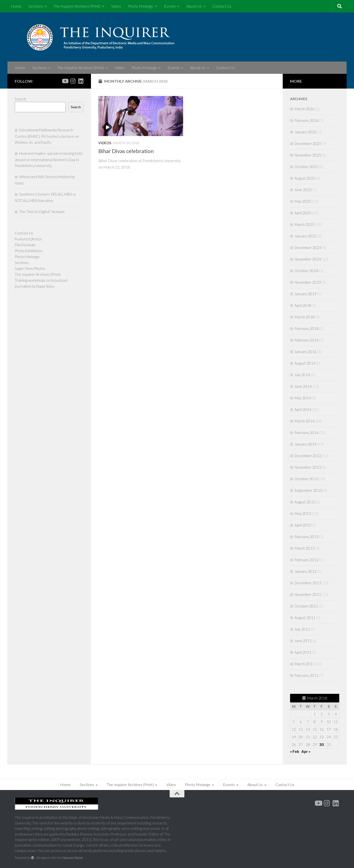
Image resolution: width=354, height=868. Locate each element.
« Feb (295, 751)
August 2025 (305, 178)
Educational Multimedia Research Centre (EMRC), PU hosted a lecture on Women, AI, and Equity (47, 136)
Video (116, 6)
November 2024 (308, 259)
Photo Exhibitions (29, 251)
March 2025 (304, 224)
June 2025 (303, 190)
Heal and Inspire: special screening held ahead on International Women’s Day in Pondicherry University (48, 159)
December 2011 (308, 583)
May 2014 (303, 398)
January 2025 (306, 236)
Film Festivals (25, 245)
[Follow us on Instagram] (73, 81)
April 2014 (303, 409)
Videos (105, 143)
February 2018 (307, 328)
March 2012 (304, 548)
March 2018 (304, 317)
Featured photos (28, 239)
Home (16, 6)
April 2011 (303, 652)
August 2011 (305, 618)
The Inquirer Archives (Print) (77, 6)
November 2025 (308, 155)
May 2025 (303, 201)
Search (20, 99)
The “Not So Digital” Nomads (42, 212)
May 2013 (303, 513)
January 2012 (306, 571)
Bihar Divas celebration (126, 151)
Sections (36, 6)
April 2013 (303, 525)
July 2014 (302, 375)
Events (170, 6)
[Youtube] (65, 81)
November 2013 (308, 467)
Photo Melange (141, 6)
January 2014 (306, 444)
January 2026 (306, 132)
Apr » (306, 751)
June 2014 (303, 386)
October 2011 (306, 606)
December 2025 (308, 143)
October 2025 (306, 167)
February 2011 (307, 675)
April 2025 (303, 213)
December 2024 (308, 248)
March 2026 (304, 109)
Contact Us (222, 6)
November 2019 (308, 282)
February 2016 (307, 340)
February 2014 (307, 433)
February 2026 (307, 120)
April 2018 (303, 305)
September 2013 (308, 490)
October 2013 (306, 479)
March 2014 (304, 421)
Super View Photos (30, 268)
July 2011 (302, 629)
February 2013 (307, 537)
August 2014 (305, 363)
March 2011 (304, 664)
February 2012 (307, 560)
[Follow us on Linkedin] (81, 81)
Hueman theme (73, 858)
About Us (194, 6)
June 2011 (303, 641)
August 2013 (305, 502)
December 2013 (308, 456)
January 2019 (306, 294)
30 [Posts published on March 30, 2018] (322, 744)
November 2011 (308, 594)
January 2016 (306, 352)
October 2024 (306, 271)
